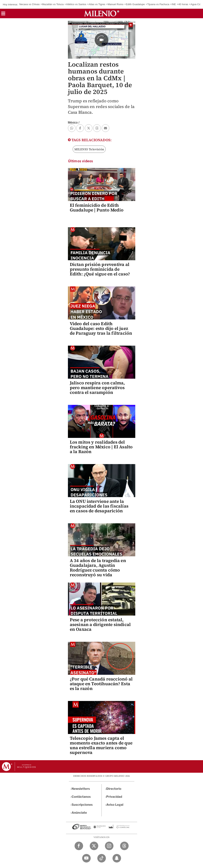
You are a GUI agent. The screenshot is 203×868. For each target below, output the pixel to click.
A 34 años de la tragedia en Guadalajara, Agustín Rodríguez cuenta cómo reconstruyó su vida (98, 568)
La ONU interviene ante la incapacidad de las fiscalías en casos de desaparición (99, 506)
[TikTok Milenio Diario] (102, 858)
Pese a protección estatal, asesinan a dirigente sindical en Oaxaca (100, 624)
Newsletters (81, 789)
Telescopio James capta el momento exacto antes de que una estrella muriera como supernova (101, 745)
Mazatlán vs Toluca (53, 4)
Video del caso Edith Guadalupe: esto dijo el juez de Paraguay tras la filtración (101, 328)
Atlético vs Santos (76, 4)
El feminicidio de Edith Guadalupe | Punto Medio (97, 208)
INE (174, 4)
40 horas (183, 4)
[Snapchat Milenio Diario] (117, 858)
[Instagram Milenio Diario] (109, 846)
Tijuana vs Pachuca (158, 4)
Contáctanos (81, 797)
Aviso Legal (115, 805)
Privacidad (114, 797)
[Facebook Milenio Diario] (79, 846)
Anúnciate (79, 813)
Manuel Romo (116, 4)
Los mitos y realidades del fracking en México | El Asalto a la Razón (101, 447)
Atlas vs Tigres (97, 4)
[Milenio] (102, 13)
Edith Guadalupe (135, 4)
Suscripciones (82, 805)
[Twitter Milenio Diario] (94, 846)
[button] (3, 15)
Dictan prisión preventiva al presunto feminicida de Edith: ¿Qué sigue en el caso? (100, 269)
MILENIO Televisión (89, 149)
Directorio (114, 789)
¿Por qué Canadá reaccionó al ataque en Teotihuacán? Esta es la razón (101, 684)
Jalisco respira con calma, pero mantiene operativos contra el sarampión (97, 388)
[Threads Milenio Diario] (124, 846)
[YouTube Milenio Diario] (86, 858)
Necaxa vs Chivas (30, 4)
